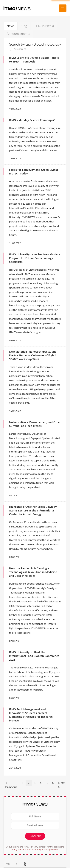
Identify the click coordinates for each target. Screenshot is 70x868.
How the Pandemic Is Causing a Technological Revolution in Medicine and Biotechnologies (33, 572)
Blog (24, 26)
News (10, 26)
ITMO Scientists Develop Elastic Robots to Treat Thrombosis (34, 60)
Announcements (18, 34)
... (47, 783)
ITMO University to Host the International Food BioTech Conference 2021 (34, 656)
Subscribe (35, 836)
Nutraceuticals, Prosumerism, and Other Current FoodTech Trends (35, 424)
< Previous (11, 785)
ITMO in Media (44, 26)
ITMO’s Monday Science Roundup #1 (32, 120)
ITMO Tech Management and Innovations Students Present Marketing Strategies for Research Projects (31, 715)
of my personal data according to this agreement (35, 849)
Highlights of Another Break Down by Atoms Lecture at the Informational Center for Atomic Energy (33, 510)
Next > (62, 785)
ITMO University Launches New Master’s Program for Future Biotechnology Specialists (35, 258)
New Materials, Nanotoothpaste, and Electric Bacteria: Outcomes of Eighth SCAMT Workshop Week (33, 355)
